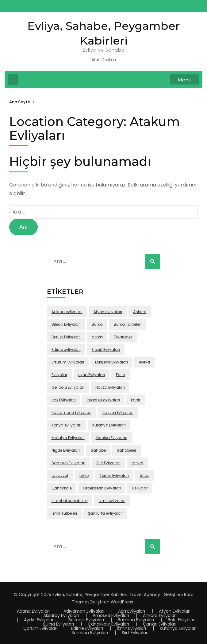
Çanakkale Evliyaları (108, 624)
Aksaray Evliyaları (61, 615)
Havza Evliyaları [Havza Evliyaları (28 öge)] (110, 387)
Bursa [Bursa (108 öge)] (97, 324)
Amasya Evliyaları (111, 615)
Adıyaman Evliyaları (84, 611)
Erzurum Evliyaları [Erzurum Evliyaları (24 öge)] (68, 362)
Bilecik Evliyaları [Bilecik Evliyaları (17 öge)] (66, 324)
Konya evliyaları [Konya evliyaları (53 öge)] (66, 425)
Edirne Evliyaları (87, 628)
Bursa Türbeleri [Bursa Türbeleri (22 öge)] (128, 324)
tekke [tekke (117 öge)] (84, 475)
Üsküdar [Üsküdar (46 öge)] (140, 488)
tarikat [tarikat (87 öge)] (138, 463)
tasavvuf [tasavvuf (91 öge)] (60, 475)
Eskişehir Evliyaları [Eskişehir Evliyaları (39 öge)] (111, 362)
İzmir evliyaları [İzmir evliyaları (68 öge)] (112, 501)
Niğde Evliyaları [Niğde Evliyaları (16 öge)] (66, 450)
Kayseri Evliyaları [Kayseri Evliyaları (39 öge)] (118, 412)
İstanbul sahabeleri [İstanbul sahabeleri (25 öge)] (70, 501)
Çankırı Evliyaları (160, 624)
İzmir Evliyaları (131, 628)
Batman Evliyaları (136, 620)
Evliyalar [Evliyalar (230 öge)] (59, 375)
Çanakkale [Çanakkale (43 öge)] (62, 488)
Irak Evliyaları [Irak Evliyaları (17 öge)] (64, 400)
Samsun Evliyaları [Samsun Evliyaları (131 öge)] (68, 463)
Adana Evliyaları (33, 611)
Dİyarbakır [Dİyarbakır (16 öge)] (123, 337)
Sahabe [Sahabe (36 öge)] (98, 450)
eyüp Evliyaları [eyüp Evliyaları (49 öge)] (92, 375)
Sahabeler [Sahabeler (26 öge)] (126, 450)
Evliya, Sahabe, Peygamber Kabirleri (90, 595)
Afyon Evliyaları (175, 611)
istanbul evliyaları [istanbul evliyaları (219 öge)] (103, 400)
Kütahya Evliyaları (178, 628)
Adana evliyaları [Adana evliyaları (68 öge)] (67, 312)
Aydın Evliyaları (39, 620)
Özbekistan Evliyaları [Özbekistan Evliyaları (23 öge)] (102, 488)
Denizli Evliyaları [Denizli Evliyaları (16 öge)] (66, 337)
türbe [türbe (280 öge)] (145, 475)
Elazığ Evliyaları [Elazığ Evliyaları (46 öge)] (106, 349)
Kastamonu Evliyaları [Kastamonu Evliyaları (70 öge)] (71, 412)
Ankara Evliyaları (160, 615)
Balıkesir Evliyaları (86, 620)
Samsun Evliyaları (90, 633)
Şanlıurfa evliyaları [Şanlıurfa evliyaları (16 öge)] (105, 513)
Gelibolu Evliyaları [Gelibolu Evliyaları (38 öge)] (68, 387)
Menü (185, 80)
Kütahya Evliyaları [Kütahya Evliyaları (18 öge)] (109, 425)
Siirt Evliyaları (135, 633)
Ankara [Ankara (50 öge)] (140, 312)
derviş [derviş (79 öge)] (97, 337)
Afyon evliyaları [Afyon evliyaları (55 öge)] (108, 312)
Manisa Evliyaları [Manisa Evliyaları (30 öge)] (111, 438)
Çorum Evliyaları (40, 628)
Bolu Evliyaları (182, 620)
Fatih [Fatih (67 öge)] (121, 375)
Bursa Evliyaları (59, 624)
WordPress (122, 602)
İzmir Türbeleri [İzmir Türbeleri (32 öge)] (64, 513)
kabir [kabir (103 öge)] (136, 400)
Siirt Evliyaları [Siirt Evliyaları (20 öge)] (108, 463)
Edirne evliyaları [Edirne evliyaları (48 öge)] (66, 349)
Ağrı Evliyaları (132, 611)
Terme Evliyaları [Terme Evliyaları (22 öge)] (114, 475)
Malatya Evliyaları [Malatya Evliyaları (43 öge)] (68, 438)
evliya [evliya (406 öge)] (144, 362)
